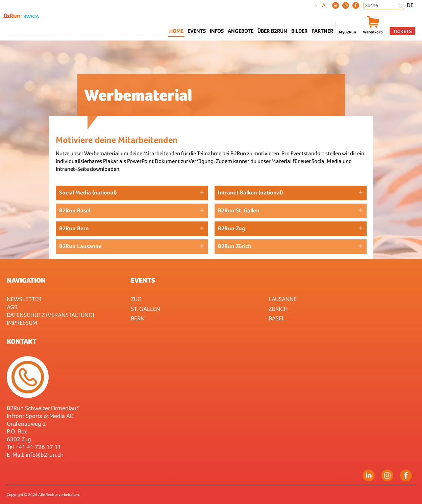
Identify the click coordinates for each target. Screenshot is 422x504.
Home (176, 31)
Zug (136, 299)
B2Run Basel (75, 210)
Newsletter (24, 299)
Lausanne (283, 299)
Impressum (22, 323)
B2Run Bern (74, 228)
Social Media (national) (88, 193)
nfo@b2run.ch (45, 455)
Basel (277, 318)
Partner (322, 31)
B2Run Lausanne (80, 246)
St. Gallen (145, 309)
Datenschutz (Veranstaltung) (51, 315)
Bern (138, 318)
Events (143, 280)
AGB (12, 307)
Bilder (299, 31)
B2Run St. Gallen (239, 210)
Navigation (26, 280)
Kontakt (22, 341)
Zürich (278, 309)
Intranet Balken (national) (250, 193)
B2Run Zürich (235, 246)
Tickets (402, 31)
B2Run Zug (231, 228)
